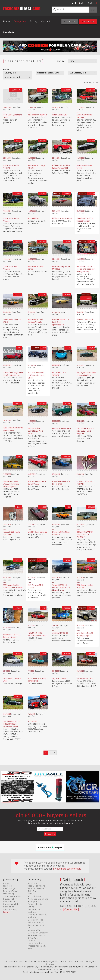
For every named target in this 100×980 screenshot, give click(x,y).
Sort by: (61, 61)
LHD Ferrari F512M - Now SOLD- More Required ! (85, 431)
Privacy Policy (10, 899)
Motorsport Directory (38, 933)
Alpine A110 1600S (60, 633)
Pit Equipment (34, 896)
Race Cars (32, 883)
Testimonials (9, 902)
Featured (7, 886)
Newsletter (9, 32)
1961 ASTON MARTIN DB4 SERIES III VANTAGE (85, 535)
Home (6, 21)
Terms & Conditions (12, 904)
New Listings (9, 888)
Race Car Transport (36, 888)
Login (82, 3)
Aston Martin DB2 (60, 115)
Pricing (34, 21)
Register (92, 3)
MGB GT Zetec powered (37, 532)
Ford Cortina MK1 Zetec (62, 428)
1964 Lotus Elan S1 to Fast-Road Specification (61, 322)
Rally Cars (32, 891)
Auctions (32, 912)
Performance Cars (36, 922)
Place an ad (88, 22)
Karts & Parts (34, 909)
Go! (93, 10)
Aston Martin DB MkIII (37, 115)
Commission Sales (12, 896)
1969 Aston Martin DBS (62, 218)
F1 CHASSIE (32, 721)
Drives (31, 894)
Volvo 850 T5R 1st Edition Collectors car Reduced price (61, 588)
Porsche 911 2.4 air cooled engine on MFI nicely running (86, 269)
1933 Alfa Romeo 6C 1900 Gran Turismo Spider (36, 375)
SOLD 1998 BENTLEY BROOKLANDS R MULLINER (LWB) (12, 724)
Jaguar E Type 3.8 (59, 678)
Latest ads (70, 22)
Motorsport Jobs (35, 920)
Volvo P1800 (33, 218)
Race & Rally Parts (36, 886)
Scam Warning (10, 909)
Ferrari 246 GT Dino (85, 678)
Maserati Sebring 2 (85, 320)
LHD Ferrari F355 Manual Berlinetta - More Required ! (12, 484)
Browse (7, 883)
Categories (20, 21)
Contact (46, 21)
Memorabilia (34, 930)
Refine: (6, 69)
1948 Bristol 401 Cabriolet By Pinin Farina (36, 431)
